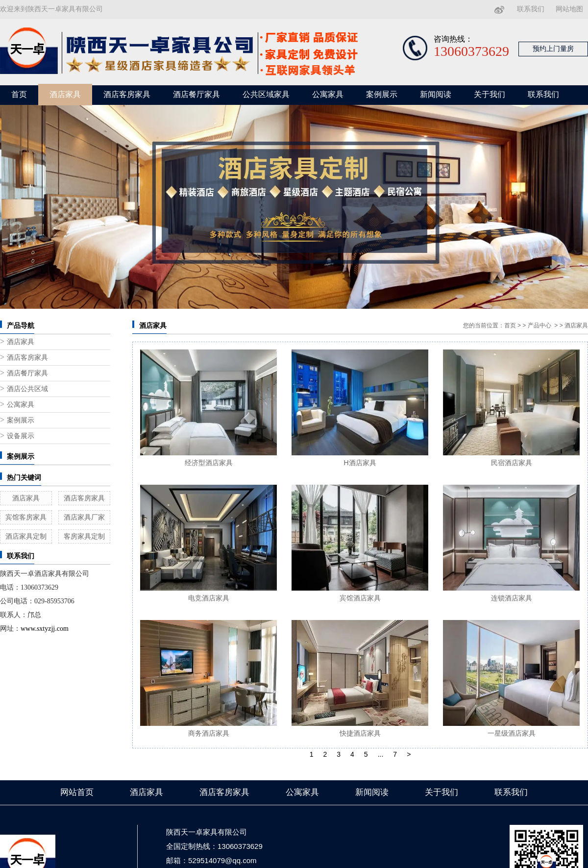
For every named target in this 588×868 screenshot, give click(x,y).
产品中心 (539, 325)
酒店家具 (65, 94)
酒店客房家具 (127, 94)
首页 (19, 94)
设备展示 (21, 436)
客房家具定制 (84, 536)
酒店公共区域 (27, 389)
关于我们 (490, 94)
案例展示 (382, 94)
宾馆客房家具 (26, 517)
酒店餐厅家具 (196, 94)
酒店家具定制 (26, 536)
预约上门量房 (553, 49)
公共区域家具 (266, 94)
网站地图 (569, 9)
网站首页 (77, 792)
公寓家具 (328, 94)
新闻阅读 (436, 94)
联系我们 (531, 9)
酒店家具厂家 (84, 517)
